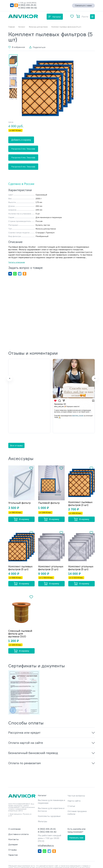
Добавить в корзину (21, 140)
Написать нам (76, 821)
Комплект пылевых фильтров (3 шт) (81, 486)
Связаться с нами (83, 6)
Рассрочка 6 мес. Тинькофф (23, 167)
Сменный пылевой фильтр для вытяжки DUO (21, 617)
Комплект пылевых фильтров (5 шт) (21, 550)
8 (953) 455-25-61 (27, 5)
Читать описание (17, 262)
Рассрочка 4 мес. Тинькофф (23, 158)
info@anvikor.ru (46, 828)
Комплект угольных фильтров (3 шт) (51, 550)
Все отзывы (16, 428)
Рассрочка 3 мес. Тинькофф (23, 149)
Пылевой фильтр (50, 485)
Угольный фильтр (20, 485)
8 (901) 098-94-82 (28, 8)
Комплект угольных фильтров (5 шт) (81, 550)
